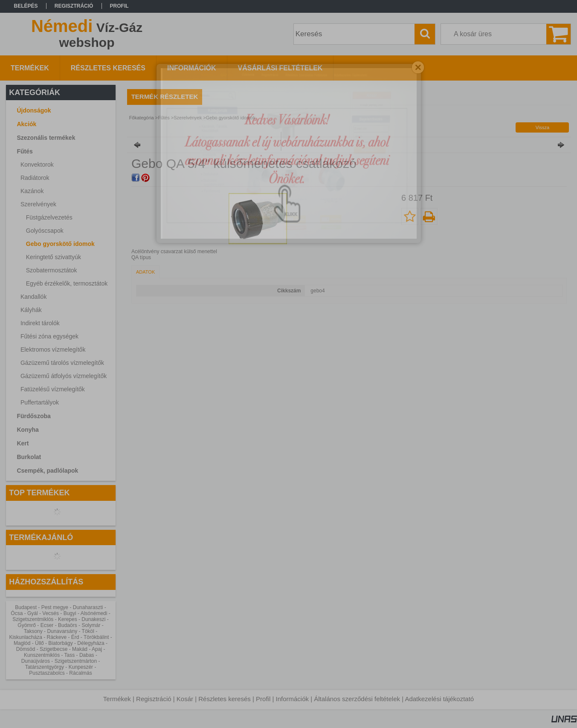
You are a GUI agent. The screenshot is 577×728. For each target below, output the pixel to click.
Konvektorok (37, 165)
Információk (292, 699)
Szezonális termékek (46, 138)
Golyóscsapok (45, 231)
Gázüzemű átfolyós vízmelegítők (64, 376)
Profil (263, 699)
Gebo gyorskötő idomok (60, 244)
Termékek (117, 699)
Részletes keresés (225, 699)
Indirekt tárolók (40, 323)
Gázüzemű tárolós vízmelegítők (62, 363)
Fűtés (164, 118)
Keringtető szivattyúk (54, 257)
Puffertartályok (40, 402)
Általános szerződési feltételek (357, 699)
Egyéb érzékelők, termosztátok (67, 283)
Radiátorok (35, 178)
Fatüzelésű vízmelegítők (53, 389)
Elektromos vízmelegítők (53, 350)
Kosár (185, 699)
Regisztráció (154, 699)
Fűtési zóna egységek (49, 336)
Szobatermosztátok (52, 270)
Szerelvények (188, 118)
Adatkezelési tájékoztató (439, 699)
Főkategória (142, 118)
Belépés (26, 6)
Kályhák (31, 310)
